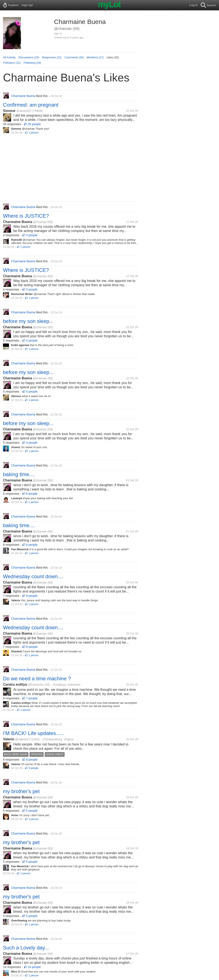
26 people (34, 124)
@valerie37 (22, 739)
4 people (32, 340)
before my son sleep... (28, 321)
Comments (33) (74, 57)
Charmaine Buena (18, 222)
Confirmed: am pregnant (31, 105)
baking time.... (19, 474)
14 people (34, 967)
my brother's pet (21, 791)
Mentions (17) (95, 57)
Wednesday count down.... (33, 576)
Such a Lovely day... (26, 948)
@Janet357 (24, 111)
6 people (32, 494)
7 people (32, 698)
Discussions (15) (29, 57)
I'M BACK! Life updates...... (34, 733)
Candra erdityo (15, 684)
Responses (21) (52, 57)
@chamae (40, 222)
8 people (32, 596)
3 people (32, 235)
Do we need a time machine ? (37, 679)
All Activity (9, 57)
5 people (32, 811)
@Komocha (36, 685)
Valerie (9, 739)
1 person (33, 133)
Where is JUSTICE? (26, 216)
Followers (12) (12, 63)
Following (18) (32, 63)
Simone (10, 111)
